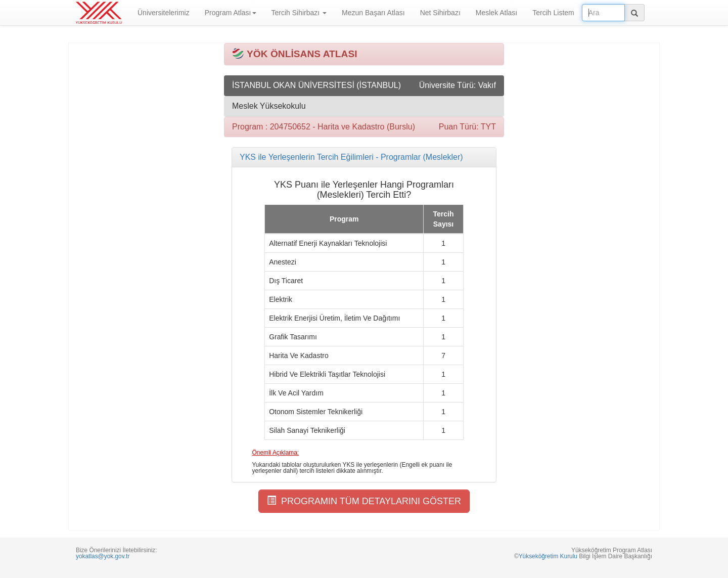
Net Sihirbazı (440, 13)
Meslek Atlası (496, 13)
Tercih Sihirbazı (299, 13)
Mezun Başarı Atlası (373, 13)
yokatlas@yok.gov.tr (103, 556)
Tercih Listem (553, 13)
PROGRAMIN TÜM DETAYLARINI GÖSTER (364, 501)
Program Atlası (231, 13)
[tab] (364, 157)
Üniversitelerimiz (164, 13)
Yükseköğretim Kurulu (548, 556)
